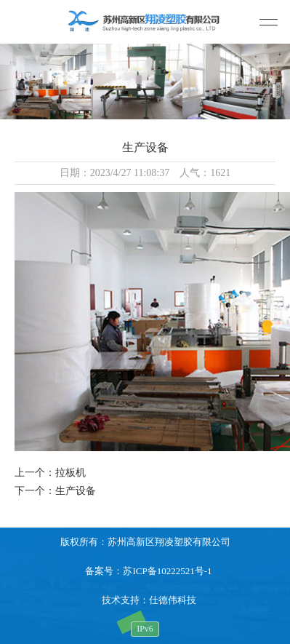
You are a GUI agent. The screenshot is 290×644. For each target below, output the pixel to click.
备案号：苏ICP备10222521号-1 (148, 571)
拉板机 (71, 473)
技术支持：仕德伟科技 (149, 600)
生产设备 (76, 491)
